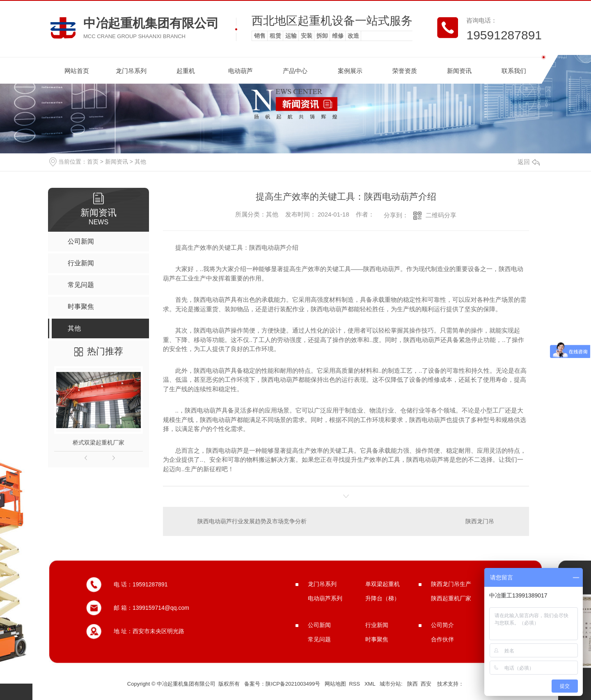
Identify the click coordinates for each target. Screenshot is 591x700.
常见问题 (319, 639)
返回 (529, 162)
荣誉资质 (405, 71)
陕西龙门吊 (480, 521)
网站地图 (335, 684)
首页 (93, 162)
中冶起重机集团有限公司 (151, 23)
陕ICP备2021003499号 (293, 684)
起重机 (186, 71)
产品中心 (295, 71)
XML (371, 684)
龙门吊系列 (131, 71)
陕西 (412, 684)
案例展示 (350, 71)
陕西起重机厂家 (451, 598)
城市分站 (390, 684)
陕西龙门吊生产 (451, 584)
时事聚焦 (377, 639)
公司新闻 (319, 625)
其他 (140, 162)
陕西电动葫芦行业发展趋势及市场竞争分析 (252, 521)
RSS (355, 684)
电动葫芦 (241, 71)
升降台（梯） (383, 598)
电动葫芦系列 (325, 598)
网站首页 (77, 71)
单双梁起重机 (383, 584)
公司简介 (442, 625)
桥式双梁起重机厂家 (98, 442)
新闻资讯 (459, 71)
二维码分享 (441, 215)
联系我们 (514, 71)
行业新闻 (377, 625)
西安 (426, 684)
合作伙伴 (442, 639)
